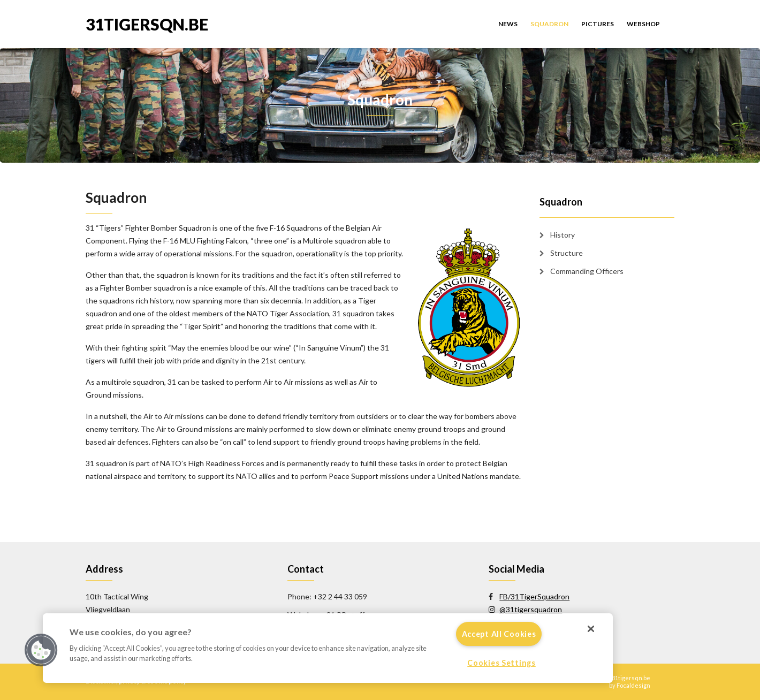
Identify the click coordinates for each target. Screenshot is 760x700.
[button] (41, 650)
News (508, 24)
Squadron (549, 24)
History (563, 235)
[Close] (591, 629)
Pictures (598, 24)
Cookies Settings (501, 663)
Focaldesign (633, 685)
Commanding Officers (587, 271)
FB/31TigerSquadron (534, 596)
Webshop (643, 24)
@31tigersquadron (531, 609)
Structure (567, 253)
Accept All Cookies (499, 634)
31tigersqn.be (147, 23)
